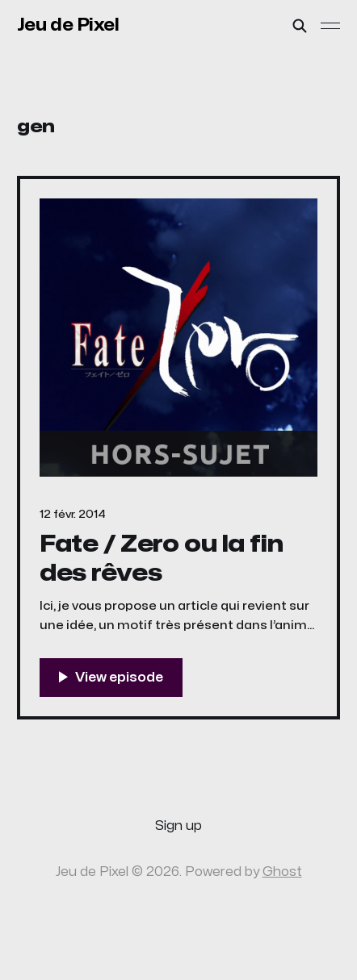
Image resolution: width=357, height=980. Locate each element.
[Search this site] (300, 26)
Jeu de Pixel (68, 25)
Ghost (282, 872)
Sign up (178, 826)
